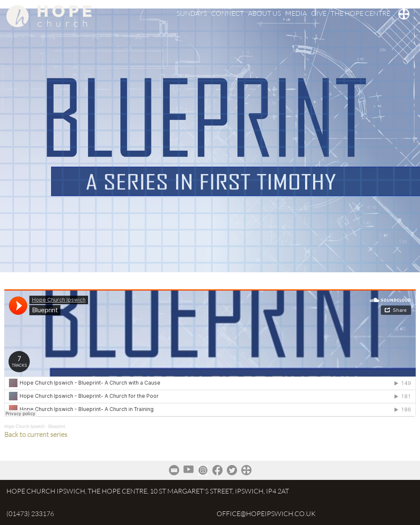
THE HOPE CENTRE (360, 13)
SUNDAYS (192, 13)
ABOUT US (264, 13)
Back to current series (36, 434)
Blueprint (56, 427)
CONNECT (227, 13)
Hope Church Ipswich (24, 427)
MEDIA (296, 13)
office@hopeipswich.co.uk (266, 514)
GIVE (319, 13)
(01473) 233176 (30, 514)
